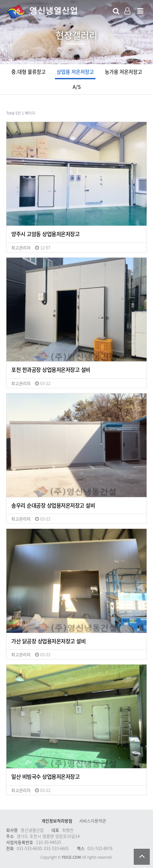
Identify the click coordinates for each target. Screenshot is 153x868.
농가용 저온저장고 (123, 72)
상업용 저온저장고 (75, 72)
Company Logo (41, 12)
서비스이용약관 (93, 821)
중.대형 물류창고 (28, 72)
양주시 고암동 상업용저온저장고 (45, 234)
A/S (77, 87)
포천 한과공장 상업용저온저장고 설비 (51, 370)
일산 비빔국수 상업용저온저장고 (45, 777)
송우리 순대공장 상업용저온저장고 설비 (53, 506)
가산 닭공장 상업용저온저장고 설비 (48, 641)
